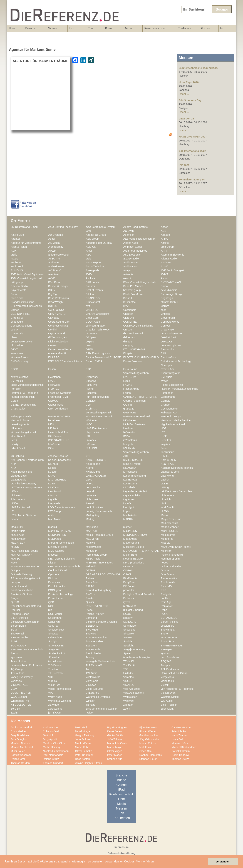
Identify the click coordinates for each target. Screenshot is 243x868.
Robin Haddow (180, 755)
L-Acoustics (130, 472)
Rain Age (166, 602)
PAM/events (130, 578)
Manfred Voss (83, 743)
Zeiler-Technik (169, 705)
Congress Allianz (58, 326)
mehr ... (184, 94)
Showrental (17, 634)
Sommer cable (94, 641)
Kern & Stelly (168, 460)
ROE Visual (55, 614)
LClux (52, 484)
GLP (88, 405)
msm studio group (96, 555)
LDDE (164, 484)
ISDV (51, 448)
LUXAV (165, 511)
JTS (126, 456)
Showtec (53, 634)
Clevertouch (168, 318)
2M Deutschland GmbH (24, 227)
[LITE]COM (55, 713)
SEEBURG (92, 626)
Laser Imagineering (135, 476)
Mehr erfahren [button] (145, 861)
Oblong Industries (171, 567)
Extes (127, 381)
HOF (164, 428)
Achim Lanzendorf (21, 727)
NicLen (52, 563)
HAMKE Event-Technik (99, 416)
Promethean (55, 598)
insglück (166, 444)
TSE (126, 669)
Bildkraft (90, 294)
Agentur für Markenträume (26, 243)
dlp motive (17, 345)
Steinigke (166, 649)
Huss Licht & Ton (58, 432)
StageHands (93, 649)
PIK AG (90, 586)
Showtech (92, 634)
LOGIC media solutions (62, 507)
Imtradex (91, 440)
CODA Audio (93, 322)
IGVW (127, 436)
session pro (168, 626)
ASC (88, 255)
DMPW (52, 345)
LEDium (15, 491)
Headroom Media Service (176, 420)
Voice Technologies (59, 689)
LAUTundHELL (57, 480)
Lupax (127, 511)
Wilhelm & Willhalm (59, 701)
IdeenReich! (18, 436)
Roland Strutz (51, 759)
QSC (51, 602)
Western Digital (170, 697)
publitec (165, 598)
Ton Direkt (129, 665)
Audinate (53, 263)
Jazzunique (167, 452)
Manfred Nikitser (20, 743)
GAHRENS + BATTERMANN (140, 397)
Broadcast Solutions (22, 302)
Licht (76, 30)
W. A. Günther (19, 697)
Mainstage (92, 527)
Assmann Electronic (172, 255)
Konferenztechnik (158, 30)
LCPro (90, 484)
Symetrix (128, 653)
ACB (163, 231)
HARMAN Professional (137, 416)
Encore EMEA (94, 361)
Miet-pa (165, 543)
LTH (13, 511)
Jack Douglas (19, 739)
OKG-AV (128, 570)
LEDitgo (165, 487)
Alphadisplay (56, 247)
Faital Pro (91, 385)
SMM (14, 641)
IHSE (164, 436)
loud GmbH (167, 507)
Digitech (90, 342)
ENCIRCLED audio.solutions (65, 361)
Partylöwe (129, 582)
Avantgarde (92, 270)
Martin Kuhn (82, 747)
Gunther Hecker (149, 735)
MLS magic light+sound (24, 551)
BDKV (52, 290)
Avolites (90, 278)
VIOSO (127, 681)
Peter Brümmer (84, 755)
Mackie (165, 515)
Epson (52, 369)
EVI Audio (167, 377)
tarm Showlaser (170, 657)
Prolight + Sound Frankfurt (139, 594)
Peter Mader (114, 755)
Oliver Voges (115, 751)
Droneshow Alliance (60, 349)
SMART (128, 637)
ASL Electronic (132, 255)
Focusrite (91, 393)
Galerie (206, 28)
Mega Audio (130, 539)
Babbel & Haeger (58, 286)
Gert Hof (48, 735)
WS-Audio (167, 701)
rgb (50, 610)
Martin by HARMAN (60, 531)
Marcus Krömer (181, 743)
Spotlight (128, 646)
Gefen (14, 401)
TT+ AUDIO (18, 673)
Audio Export (93, 263)
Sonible (128, 641)
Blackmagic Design (172, 294)
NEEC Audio (93, 559)
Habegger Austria (21, 416)
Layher (165, 480)
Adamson (129, 235)
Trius (89, 669)
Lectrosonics (93, 487)
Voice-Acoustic (94, 689)
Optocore (54, 574)
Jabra (164, 448)
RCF (51, 606)
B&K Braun (55, 282)
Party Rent (92, 582)
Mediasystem (18, 539)
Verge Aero (167, 677)
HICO (89, 424)
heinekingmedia (20, 424)
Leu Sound (55, 491)
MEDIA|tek (54, 539)
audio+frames (56, 266)
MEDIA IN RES (57, 535)
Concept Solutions (21, 326)
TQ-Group (17, 669)
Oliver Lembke (84, 751)
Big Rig (52, 294)
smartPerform (169, 637)
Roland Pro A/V (95, 614)
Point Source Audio (22, 590)
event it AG (167, 369)
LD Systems (130, 484)
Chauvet (128, 314)
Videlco (53, 681)
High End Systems (134, 424)
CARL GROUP (57, 310)
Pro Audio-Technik (21, 594)
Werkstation (130, 697)
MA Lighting (93, 515)
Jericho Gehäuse (58, 456)
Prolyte (15, 598)
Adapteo (16, 239)
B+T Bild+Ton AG (171, 282)
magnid (53, 527)
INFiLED (166, 440)
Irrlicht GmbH (18, 448)
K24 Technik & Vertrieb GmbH (28, 460)
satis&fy (128, 618)
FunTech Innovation (97, 397)
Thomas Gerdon (20, 763)
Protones (129, 598)
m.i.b (51, 515)
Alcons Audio (131, 243)
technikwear (55, 661)
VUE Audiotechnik (134, 693)
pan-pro (15, 582)
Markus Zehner (170, 527)
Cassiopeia (130, 310)
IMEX (14, 440)
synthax (165, 653)
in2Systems (130, 440)
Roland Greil (18, 759)
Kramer (90, 468)
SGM (14, 630)
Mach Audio (130, 515)
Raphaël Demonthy (151, 755)
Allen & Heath (19, 247)
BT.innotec (129, 302)
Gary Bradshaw (20, 735)
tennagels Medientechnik (100, 661)
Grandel (165, 405)
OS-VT (127, 574)
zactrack (128, 705)
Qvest (127, 602)
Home (12, 28)
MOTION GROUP (21, 555)
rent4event (130, 606)
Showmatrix (168, 630)
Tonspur (165, 665)
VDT (51, 677)
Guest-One (130, 413)
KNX (13, 468)
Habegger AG (169, 413)
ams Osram (168, 247)
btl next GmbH (169, 302)
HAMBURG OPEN (59, 416)
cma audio (17, 322)
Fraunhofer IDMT (58, 397)
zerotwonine (55, 709)
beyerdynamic (169, 290)
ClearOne (129, 318)
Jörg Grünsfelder (149, 739)
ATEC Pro (54, 259)
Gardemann (168, 397)
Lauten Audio (18, 480)
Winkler (90, 701)
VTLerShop (92, 693)
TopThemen (185, 28)
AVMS (52, 278)
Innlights (128, 444)
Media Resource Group (99, 535)
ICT (163, 432)
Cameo (15, 310)
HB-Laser (91, 420)
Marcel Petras (147, 743)
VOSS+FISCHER (21, 693)
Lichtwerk (16, 496)
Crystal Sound (56, 334)
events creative (20, 377)
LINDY (15, 503)
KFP (13, 464)
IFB (88, 436)
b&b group (17, 282)
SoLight (53, 641)
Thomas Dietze (180, 759)
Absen (165, 227)
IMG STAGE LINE (59, 440)
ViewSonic (92, 681)
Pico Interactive (57, 586)
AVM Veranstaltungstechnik (27, 278)
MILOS (15, 547)
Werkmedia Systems (98, 697)
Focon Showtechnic (60, 393)
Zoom (127, 709)
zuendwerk (167, 709)
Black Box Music (133, 294)
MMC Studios (56, 551)
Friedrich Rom (180, 731)
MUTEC (15, 559)
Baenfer (90, 286)
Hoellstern (129, 428)
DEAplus (91, 337)
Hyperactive (93, 432)
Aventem (53, 274)
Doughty (128, 345)
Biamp (14, 294)
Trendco (53, 669)
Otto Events (168, 574)
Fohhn (127, 393)
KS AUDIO (130, 468)
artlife (14, 255)
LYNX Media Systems (23, 515)
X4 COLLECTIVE (21, 705)
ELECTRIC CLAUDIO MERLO (141, 357)
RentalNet (167, 606)
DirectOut (166, 342)
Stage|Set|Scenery (134, 649)
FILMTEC (54, 389)
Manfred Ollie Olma (54, 743)
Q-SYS (15, 602)
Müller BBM (130, 555)
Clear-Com (92, 318)
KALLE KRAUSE (133, 460)
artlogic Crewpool (58, 255)
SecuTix (53, 626)
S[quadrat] (54, 657)
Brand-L (128, 298)
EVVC (52, 381)
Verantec (128, 677)
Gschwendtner (169, 409)
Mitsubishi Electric (134, 547)
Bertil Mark (81, 727)
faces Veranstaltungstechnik (27, 385)
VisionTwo (54, 685)
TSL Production (170, 669)
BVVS (127, 306)
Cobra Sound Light (59, 322)
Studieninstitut (56, 653)
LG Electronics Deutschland (177, 491)
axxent (127, 278)
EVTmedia (17, 381)
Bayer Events (19, 290)
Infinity (15, 444)
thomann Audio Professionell (27, 665)
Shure (164, 634)
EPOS (14, 369)
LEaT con (54, 487)
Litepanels (54, 503)
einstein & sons (20, 357)
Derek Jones (115, 731)
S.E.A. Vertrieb (19, 618)
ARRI (164, 251)
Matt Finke (146, 747)
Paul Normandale (53, 755)
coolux (15, 330)
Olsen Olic (145, 751)
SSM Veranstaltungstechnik (27, 649)
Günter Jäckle (115, 735)
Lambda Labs (19, 476)
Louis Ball (177, 739)
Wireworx (129, 701)
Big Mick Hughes (117, 727)
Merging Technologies (61, 543)
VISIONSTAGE (20, 685)
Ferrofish (16, 389)
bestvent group (132, 290)
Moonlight (167, 551)
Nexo (14, 563)
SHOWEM (92, 630)
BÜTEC (53, 306)
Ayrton (165, 278)
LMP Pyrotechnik (21, 507)
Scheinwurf (55, 622)
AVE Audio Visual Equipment (28, 274)
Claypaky (54, 318)
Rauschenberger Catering (26, 606)
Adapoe (165, 235)
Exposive (91, 381)
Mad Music (55, 519)
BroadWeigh (55, 302)
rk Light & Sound (133, 610)
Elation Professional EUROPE (103, 357)
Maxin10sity (130, 531)
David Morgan (83, 731)
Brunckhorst (93, 302)
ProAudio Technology (61, 594)
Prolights (166, 594)
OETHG (90, 570)
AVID (89, 274)
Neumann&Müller (133, 559)
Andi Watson (50, 727)
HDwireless (130, 420)
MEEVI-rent (93, 539)
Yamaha (91, 705)
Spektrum (91, 646)
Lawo (89, 480)
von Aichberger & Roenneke (177, 689)
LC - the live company (23, 484)
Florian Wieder (148, 731)
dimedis (128, 342)
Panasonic (54, 582)
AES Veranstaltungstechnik (139, 239)
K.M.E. (165, 456)
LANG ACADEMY (96, 476)
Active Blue (17, 235)
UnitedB (128, 673)
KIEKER (53, 464)
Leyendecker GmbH (135, 491)
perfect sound (19, 586)
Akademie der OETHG (99, 243)
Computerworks (170, 322)
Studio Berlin (93, 653)
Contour (165, 326)
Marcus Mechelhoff (22, 747)
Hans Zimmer (179, 735)
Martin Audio (18, 531)
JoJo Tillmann (115, 739)
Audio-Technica (95, 266)
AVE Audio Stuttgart (172, 270)
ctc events (92, 334)
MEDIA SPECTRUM (135, 535)
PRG (164, 590)
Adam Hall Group (96, 235)
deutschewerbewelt (22, 342)
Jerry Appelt (50, 739)
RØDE (165, 614)
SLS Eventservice (96, 637)
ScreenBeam (18, 626)
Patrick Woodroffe (21, 755)
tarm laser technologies (137, 657)
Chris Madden (19, 731)
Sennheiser (130, 626)
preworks (129, 590)
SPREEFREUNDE (172, 646)
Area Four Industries (135, 251)
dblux (14, 337)
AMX (14, 251)
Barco (164, 286)
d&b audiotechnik (133, 334)
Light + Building (132, 496)
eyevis (165, 381)
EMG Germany (19, 361)
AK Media (54, 243)
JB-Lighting (17, 456)
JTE (88, 456)
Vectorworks (93, 677)
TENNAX (129, 661)
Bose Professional (59, 298)
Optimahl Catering (21, 574)
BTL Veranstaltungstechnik (26, 306)
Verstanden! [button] (223, 862)
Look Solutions (94, 507)
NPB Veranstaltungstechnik (64, 567)
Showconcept (56, 630)
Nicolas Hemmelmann (56, 751)
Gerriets (165, 401)
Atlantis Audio (169, 259)
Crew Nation (168, 330)
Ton (94, 30)
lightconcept (18, 499)
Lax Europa (130, 480)
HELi (51, 424)
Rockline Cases (20, 614)
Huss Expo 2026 (189, 82)
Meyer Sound (131, 543)
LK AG (127, 503)
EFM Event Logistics (98, 353)
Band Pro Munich (133, 286)
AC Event (129, 231)
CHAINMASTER (58, 314)
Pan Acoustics (169, 578)
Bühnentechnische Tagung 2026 (199, 68)
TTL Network (56, 673)
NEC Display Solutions (61, 559)
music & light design (173, 555)
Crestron (128, 330)
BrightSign (167, 298)
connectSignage (95, 326)
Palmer (90, 578)
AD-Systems (56, 235)
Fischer (90, 389)
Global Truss (56, 405)
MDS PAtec (17, 535)
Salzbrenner (55, 618)
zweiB (14, 713)
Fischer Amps (131, 389)
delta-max (129, 337)
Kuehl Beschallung (22, 472)
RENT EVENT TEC (97, 606)
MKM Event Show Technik (176, 547)
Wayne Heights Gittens (88, 763)
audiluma (16, 263)
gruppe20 (129, 409)
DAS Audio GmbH (171, 334)
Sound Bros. (168, 641)
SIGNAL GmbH (20, 637)
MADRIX (128, 519)
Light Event (167, 496)
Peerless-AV (168, 582)
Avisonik (128, 274)
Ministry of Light (57, 547)
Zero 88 (15, 709)
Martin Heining (51, 747)
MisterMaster (93, 547)
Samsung (91, 618)
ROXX (127, 614)
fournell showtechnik (23, 397)
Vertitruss (16, 681)
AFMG (165, 239)
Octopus (16, 570)
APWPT (53, 251)
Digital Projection (58, 342)
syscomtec (17, 657)
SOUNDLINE (56, 646)
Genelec (91, 401)
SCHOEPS (130, 622)
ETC (88, 369)
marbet (127, 527)
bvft (88, 306)
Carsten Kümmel (181, 727)
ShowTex (129, 634)
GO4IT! (128, 405)
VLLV (14, 689)
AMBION (91, 247)
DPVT (14, 349)
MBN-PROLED (170, 531)
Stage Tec (54, 649)
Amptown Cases (133, 247)
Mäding (90, 519)
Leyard (90, 491)
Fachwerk (54, 385)
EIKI (163, 353)
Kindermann (93, 464)
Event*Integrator (170, 373)
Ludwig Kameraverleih (99, 511)
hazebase (54, 420)
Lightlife (53, 499)
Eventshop (54, 377)
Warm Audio (55, 697)
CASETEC (92, 310)
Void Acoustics (132, 689)
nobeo (164, 563)
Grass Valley (18, 409)
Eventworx (92, 377)
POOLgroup (55, 590)
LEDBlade (129, 487)
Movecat (53, 555)
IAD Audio (129, 432)
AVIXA (165, 274)
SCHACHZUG (169, 618)
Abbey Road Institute (136, 227)
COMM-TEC (131, 322)
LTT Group (54, 511)
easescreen (18, 353)
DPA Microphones (171, 345)
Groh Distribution (58, 409)
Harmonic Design (171, 416)
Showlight (129, 630)
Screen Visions (170, 622)
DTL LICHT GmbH (134, 349)
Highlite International (173, 424)
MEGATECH (18, 543)
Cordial (52, 330)
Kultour (52, 472)
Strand (15, 653)
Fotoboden (167, 393)
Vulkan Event (168, 693)
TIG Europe (55, 665)
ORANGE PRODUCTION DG (103, 574)
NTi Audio (91, 567)
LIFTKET (91, 496)
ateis (89, 259)
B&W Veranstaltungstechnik (140, 282)
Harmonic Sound (21, 420)
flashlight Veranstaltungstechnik (179, 389)
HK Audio (54, 428)
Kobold (52, 468)
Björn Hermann (148, 727)
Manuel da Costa (117, 743)
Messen (56, 30)
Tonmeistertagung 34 (192, 180)
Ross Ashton (82, 759)
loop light (129, 507)
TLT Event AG (94, 665)
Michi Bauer (18, 751)
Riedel (90, 610)
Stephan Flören (148, 759)
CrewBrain (17, 334)
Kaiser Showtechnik (60, 460)
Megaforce (167, 539)
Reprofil (15, 610)
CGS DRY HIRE (20, 314)
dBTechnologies (58, 337)
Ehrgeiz (128, 353)
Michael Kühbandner (184, 747)
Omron (165, 570)
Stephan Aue (115, 759)
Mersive (90, 543)
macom (15, 519)
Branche (34, 30)
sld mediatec (56, 637)
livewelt (90, 503)
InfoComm (54, 444)
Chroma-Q (17, 318)
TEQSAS (166, 661)
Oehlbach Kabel (58, 570)
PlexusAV (166, 586)
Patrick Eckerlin (181, 751)
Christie (165, 314)
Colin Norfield (51, 731)
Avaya (127, 270)
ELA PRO (54, 357)
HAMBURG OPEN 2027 (193, 137)
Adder (52, 239)
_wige (89, 713)
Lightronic (129, 499)
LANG (52, 476)
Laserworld (167, 476)
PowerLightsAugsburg (99, 590)
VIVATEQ (129, 685)
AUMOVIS (17, 270)
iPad (121, 789)
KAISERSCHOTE (96, 460)
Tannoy (90, 657)
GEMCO (53, 401)
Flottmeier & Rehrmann (24, 393)
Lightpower (92, 499)
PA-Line (53, 578)
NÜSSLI (128, 567)
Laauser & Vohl (170, 472)
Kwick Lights (93, 472)
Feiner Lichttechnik (172, 385)
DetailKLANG (169, 337)
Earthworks (167, 349)
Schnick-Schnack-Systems (101, 622)
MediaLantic (168, 535)
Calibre (165, 306)
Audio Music (130, 263)
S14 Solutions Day (190, 100)
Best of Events (94, 290)
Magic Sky (17, 527)
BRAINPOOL (93, 298)
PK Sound (129, 586)
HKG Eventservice (96, 428)
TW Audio (91, 673)
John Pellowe (83, 739)
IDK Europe (55, 436)
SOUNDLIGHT (19, 646)
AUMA (165, 266)
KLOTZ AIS (167, 464)
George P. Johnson (134, 401)
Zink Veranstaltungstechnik (101, 709)
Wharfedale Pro (20, 701)
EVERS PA (130, 377)
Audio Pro (167, 263)
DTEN (89, 349)
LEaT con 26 (186, 119)
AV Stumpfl (55, 270)
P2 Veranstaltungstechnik (26, 578)
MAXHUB (91, 531)
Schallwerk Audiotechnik (25, 622)
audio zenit (17, 266)
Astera (15, 259)
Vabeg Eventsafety (22, 677)
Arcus (89, 251)
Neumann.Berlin (170, 559)
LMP (163, 503)
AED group (92, 239)
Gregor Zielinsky (85, 735)
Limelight (166, 499)
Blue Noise (17, 298)
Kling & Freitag (132, 464)
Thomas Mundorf (53, 763)
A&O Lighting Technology (63, 227)
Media (132, 30)
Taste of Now (18, 661)
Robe (164, 610)
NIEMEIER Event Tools (99, 563)
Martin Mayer (115, 747)
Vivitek (165, 685)
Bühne (112, 30)
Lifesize (53, 496)
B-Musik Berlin (19, 286)
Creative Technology (98, 330)
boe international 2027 (192, 151)
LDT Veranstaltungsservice (26, 487)
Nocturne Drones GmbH (25, 567)
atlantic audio (131, 259)
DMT (89, 345)
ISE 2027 (184, 165)
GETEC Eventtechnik (23, 405)
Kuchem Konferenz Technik (177, 468)
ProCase (91, 594)
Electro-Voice (169, 357)
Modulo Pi (92, 551)
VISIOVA (91, 685)
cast (163, 310)
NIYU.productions (134, 563)
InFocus (90, 444)
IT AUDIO (91, 448)
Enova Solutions (133, 361)
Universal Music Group (174, 673)
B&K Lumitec (93, 282)
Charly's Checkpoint (97, 314)
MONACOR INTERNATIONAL (141, 551)
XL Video (54, 705)
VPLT (51, 693)
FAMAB (128, 385)
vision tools (167, 681)
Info (226, 30)
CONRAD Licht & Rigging (138, 326)
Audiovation (130, 266)
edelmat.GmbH (57, 353)
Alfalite (165, 243)
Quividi (90, 602)
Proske (90, 598)
